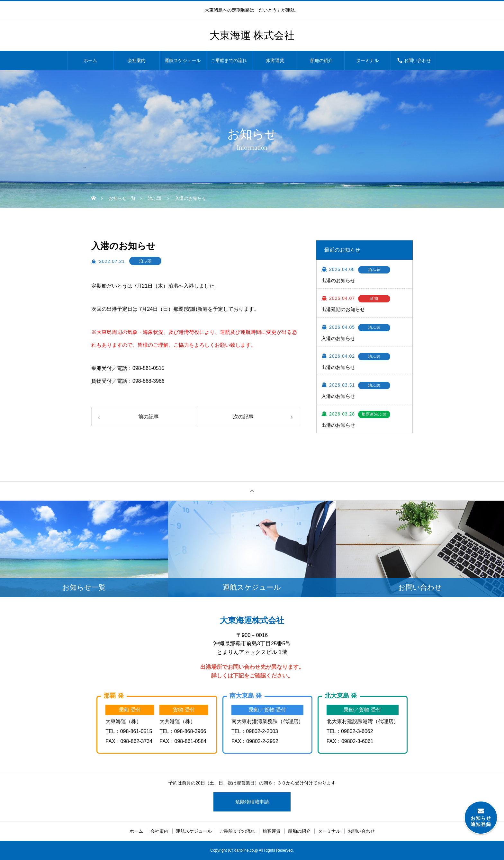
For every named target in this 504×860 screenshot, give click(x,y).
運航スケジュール (183, 60)
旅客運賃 (275, 60)
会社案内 (137, 60)
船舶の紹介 (321, 60)
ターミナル (367, 60)
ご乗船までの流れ (229, 60)
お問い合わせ (418, 60)
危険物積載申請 (252, 802)
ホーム (90, 60)
